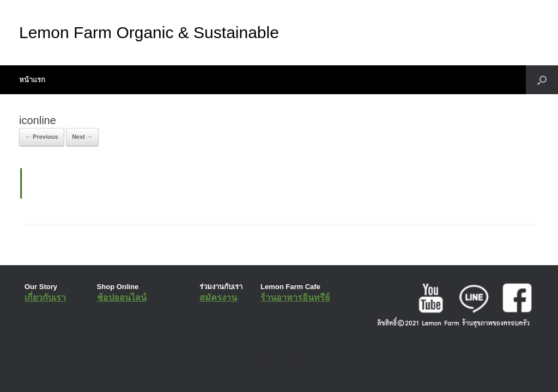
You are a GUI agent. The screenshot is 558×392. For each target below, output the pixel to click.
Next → (82, 137)
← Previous (42, 137)
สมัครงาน (218, 298)
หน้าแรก (32, 80)
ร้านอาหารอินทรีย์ (295, 298)
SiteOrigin (271, 360)
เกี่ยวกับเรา (45, 298)
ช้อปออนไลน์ (122, 298)
